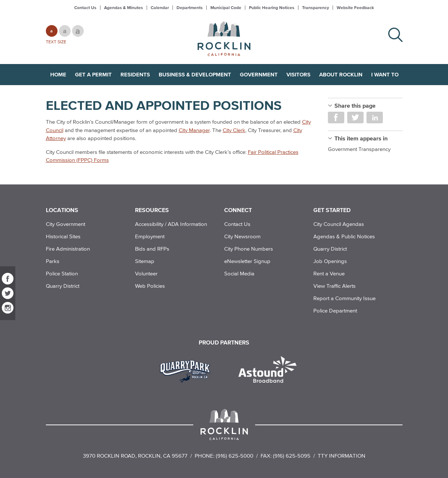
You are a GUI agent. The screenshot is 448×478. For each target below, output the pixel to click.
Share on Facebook (336, 117)
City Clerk (234, 130)
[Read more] (188, 370)
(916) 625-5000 (235, 456)
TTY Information (342, 456)
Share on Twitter (355, 117)
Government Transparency (359, 149)
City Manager (194, 130)
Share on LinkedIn (375, 117)
